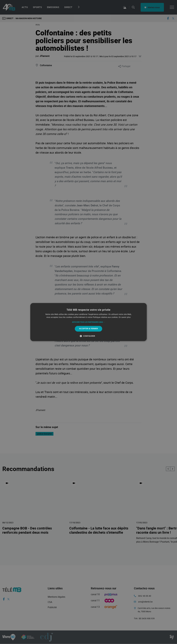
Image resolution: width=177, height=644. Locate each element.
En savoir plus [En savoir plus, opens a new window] (125, 317)
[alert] (88, 322)
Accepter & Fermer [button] (89, 329)
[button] (88, 322)
